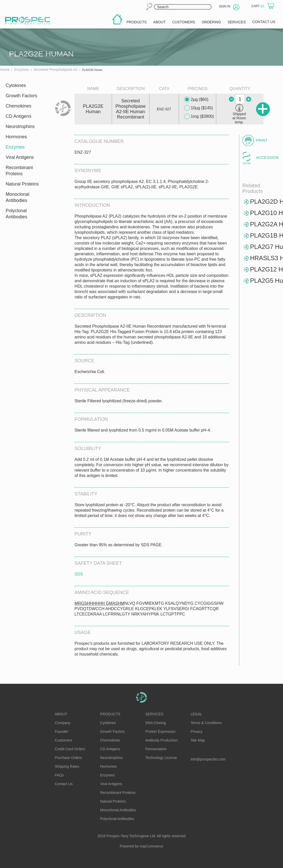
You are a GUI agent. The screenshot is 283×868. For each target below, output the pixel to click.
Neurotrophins (20, 126)
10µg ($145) (199, 108)
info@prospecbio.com (208, 759)
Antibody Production (161, 740)
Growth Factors (21, 96)
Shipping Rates (67, 766)
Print (262, 140)
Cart (258, 6)
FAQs (59, 775)
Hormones (16, 137)
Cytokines (16, 85)
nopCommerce (152, 846)
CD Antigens (18, 116)
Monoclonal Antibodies (17, 197)
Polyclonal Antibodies (16, 214)
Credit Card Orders (70, 749)
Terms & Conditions (206, 723)
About (61, 714)
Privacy (196, 732)
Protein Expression (161, 732)
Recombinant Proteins (19, 171)
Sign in (225, 6)
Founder (62, 732)
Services (154, 714)
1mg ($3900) (199, 116)
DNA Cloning (156, 723)
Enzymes (15, 147)
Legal (196, 714)
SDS (79, 574)
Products (110, 714)
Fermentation (156, 749)
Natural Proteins (22, 184)
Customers (64, 740)
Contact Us (64, 784)
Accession (266, 157)
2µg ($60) (196, 100)
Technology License (161, 758)
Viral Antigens (20, 157)
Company (63, 723)
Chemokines (18, 106)
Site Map (198, 740)
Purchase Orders (69, 758)
